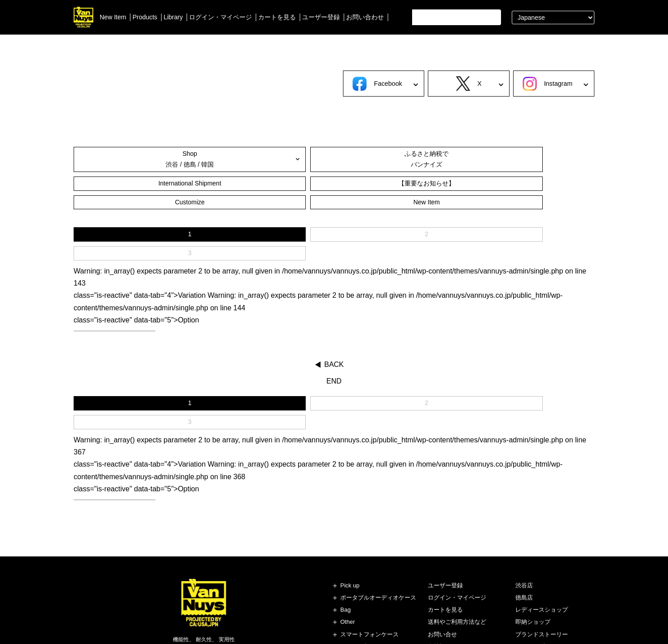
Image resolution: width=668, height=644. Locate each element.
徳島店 (524, 524)
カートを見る (277, 17)
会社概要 (439, 573)
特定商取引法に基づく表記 (463, 597)
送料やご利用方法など (457, 548)
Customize (465, 160)
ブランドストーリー (542, 560)
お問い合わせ (365, 17)
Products (145, 17)
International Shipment (290, 160)
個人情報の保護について (460, 585)
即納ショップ (533, 548)
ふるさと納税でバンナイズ (203, 160)
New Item (113, 17)
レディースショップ (542, 536)
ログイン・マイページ (220, 17)
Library (173, 17)
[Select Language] (553, 18)
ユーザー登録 (321, 17)
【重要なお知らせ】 (378, 160)
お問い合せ (442, 560)
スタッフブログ (536, 573)
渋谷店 (524, 512)
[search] (454, 17)
